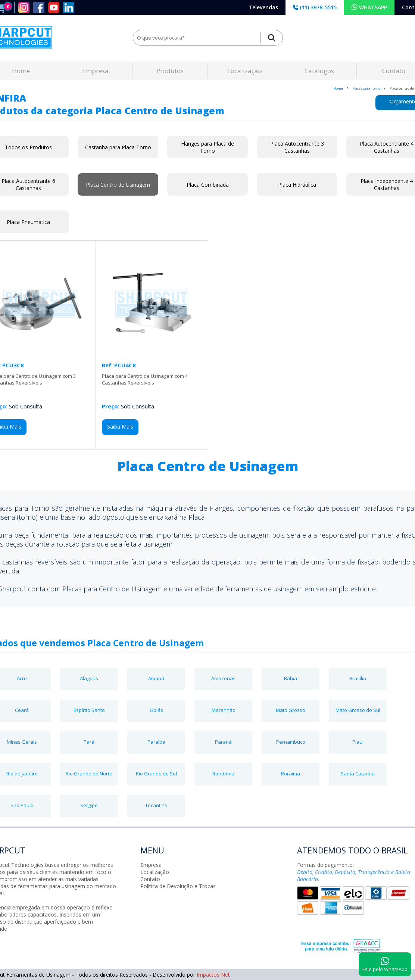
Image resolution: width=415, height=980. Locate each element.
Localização (245, 71)
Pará (89, 742)
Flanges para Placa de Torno (207, 147)
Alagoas (89, 678)
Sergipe (89, 805)
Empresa (95, 71)
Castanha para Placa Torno (118, 147)
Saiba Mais (120, 427)
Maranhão (224, 710)
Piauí (358, 742)
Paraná (223, 742)
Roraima (291, 774)
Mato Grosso (291, 710)
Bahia (291, 678)
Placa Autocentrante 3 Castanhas (297, 147)
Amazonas (223, 678)
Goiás (156, 710)
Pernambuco (291, 742)
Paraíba (156, 742)
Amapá (156, 678)
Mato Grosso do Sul (358, 710)
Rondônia (223, 774)
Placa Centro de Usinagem (118, 185)
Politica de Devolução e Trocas (178, 886)
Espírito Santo (89, 710)
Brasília (358, 678)
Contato (150, 879)
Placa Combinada (208, 185)
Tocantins (156, 805)
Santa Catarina (358, 774)
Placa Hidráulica (297, 185)
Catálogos (319, 71)
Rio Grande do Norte (89, 774)
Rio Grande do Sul (156, 774)
